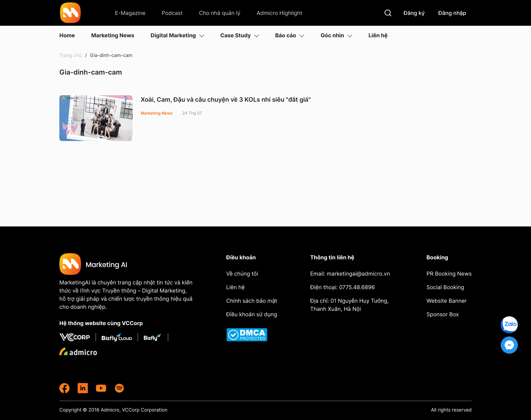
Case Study (240, 35)
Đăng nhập (453, 13)
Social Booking (445, 287)
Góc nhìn (336, 35)
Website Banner (447, 301)
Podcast (172, 13)
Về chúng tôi (242, 274)
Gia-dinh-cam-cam (111, 55)
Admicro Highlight (280, 13)
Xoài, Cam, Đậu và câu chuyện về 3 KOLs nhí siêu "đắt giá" (226, 100)
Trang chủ (71, 55)
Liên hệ (378, 35)
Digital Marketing (177, 35)
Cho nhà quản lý (220, 13)
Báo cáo (290, 35)
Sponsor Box (443, 314)
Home (67, 35)
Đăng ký (414, 13)
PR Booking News (449, 274)
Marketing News (113, 35)
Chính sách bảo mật (252, 301)
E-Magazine (130, 13)
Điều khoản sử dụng (252, 314)
